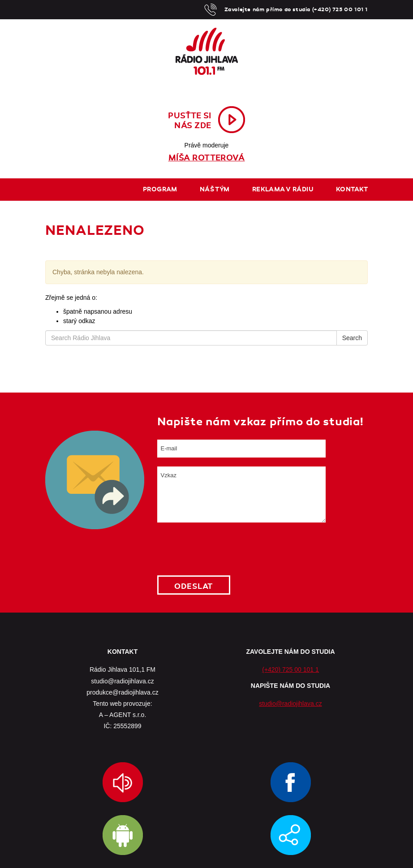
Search (352, 338)
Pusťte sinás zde (190, 121)
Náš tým (215, 189)
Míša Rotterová (207, 158)
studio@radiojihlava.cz (290, 704)
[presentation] (225, 549)
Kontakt (352, 189)
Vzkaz (241, 494)
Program (160, 189)
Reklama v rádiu (283, 189)
